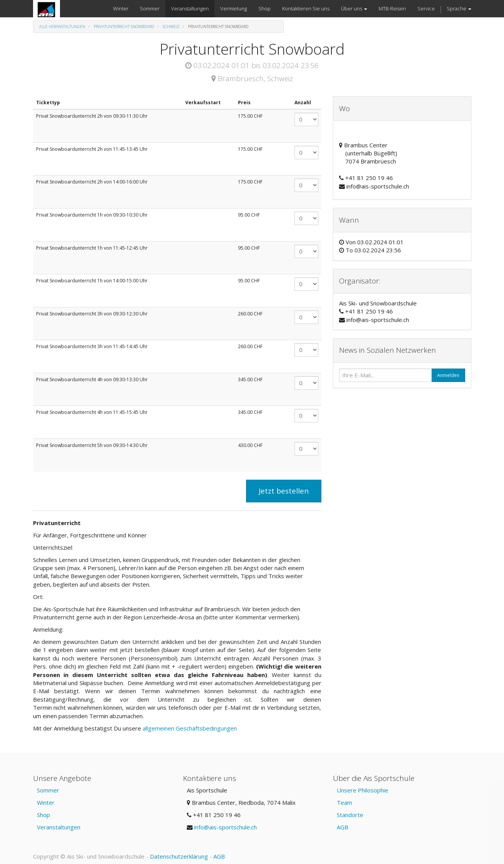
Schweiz (171, 27)
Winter (46, 802)
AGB (343, 827)
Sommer (48, 790)
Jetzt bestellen (284, 491)
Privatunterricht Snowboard (124, 27)
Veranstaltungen (59, 827)
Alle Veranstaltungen (62, 27)
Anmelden (448, 375)
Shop (43, 815)
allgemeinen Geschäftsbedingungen (190, 728)
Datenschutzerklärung (179, 856)
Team (344, 802)
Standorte (350, 815)
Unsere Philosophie (363, 790)
